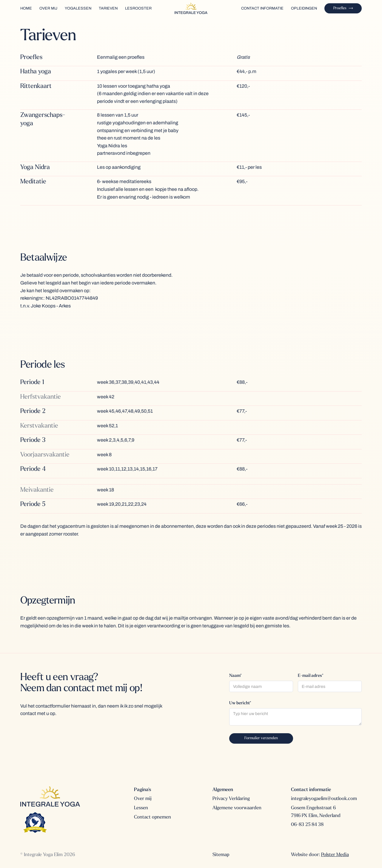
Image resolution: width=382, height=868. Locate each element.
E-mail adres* (311, 676)
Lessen (141, 808)
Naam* (235, 676)
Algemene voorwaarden (237, 808)
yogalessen (78, 8)
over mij (48, 8)
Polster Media (335, 855)
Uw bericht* (240, 703)
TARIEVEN (108, 8)
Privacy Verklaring (231, 799)
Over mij (143, 799)
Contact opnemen (153, 817)
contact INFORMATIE (262, 8)
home (26, 8)
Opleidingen (304, 8)
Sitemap (221, 855)
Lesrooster (138, 8)
